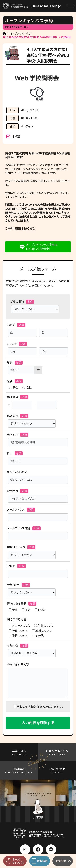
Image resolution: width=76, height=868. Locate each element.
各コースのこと (19, 625)
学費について (18, 631)
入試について (44, 625)
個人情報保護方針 (37, 707)
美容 (26, 610)
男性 (14, 387)
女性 (27, 387)
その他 (38, 636)
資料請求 (19, 770)
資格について (18, 636)
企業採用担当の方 (57, 752)
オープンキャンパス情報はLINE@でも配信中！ (42, 247)
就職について (42, 631)
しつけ (40, 610)
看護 (13, 610)
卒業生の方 (19, 752)
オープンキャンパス (20, 34)
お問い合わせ (57, 770)
